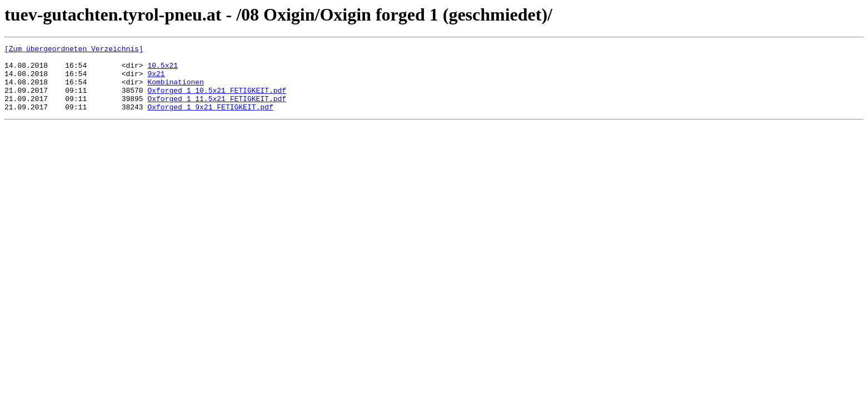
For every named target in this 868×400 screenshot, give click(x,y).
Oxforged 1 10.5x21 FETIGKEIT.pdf (217, 100)
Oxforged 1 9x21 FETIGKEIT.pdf (210, 120)
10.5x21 (163, 70)
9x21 (156, 80)
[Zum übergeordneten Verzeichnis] (74, 50)
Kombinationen (175, 90)
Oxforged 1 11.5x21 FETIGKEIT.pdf (217, 110)
